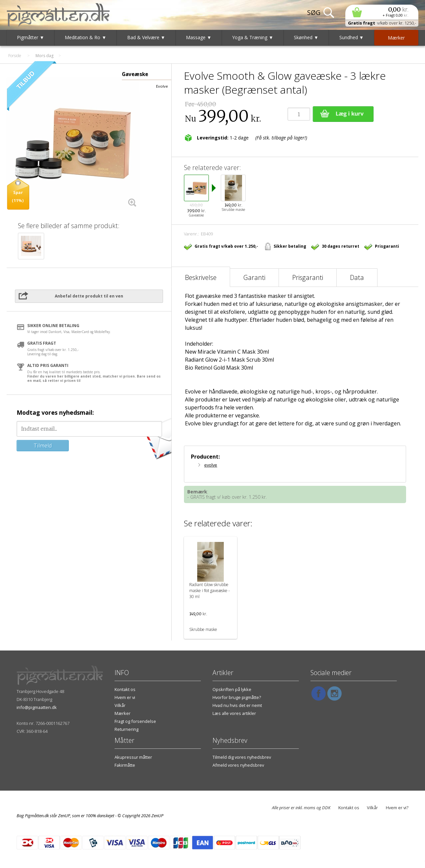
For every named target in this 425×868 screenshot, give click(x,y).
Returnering (127, 729)
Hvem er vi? (397, 808)
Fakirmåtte (125, 765)
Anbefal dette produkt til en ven (89, 296)
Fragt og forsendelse (135, 721)
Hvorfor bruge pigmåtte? (237, 697)
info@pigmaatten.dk (37, 707)
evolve (211, 465)
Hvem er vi (125, 697)
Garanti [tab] (254, 277)
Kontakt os (125, 689)
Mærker (123, 713)
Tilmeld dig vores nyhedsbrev (242, 757)
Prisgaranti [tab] (308, 277)
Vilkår (120, 705)
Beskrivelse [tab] (201, 277)
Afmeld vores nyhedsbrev (238, 765)
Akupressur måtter (133, 757)
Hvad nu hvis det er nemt (237, 705)
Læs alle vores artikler (234, 713)
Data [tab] (357, 277)
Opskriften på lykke (232, 689)
